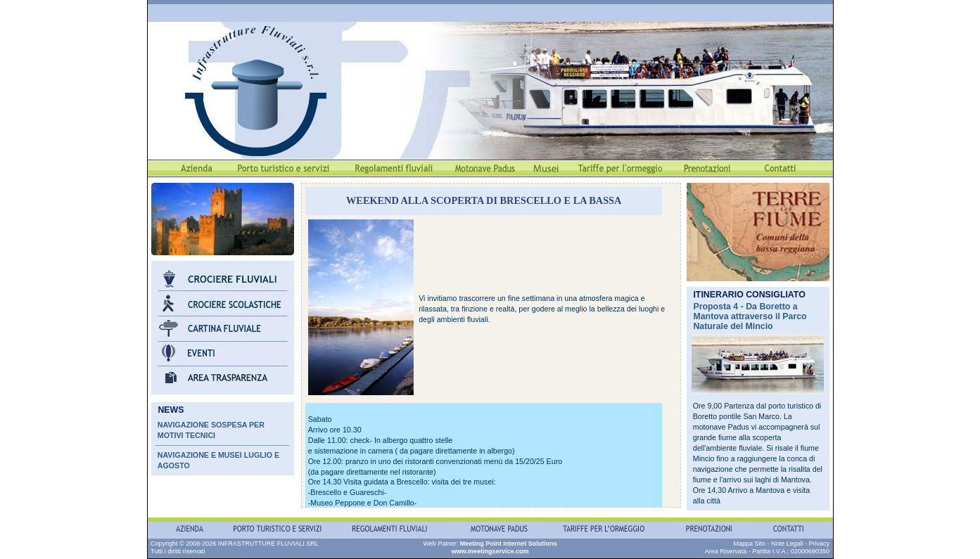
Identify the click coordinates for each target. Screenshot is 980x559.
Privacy (819, 544)
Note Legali (787, 544)
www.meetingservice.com (490, 551)
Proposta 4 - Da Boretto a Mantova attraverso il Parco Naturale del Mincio (750, 316)
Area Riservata (726, 551)
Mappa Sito (749, 544)
